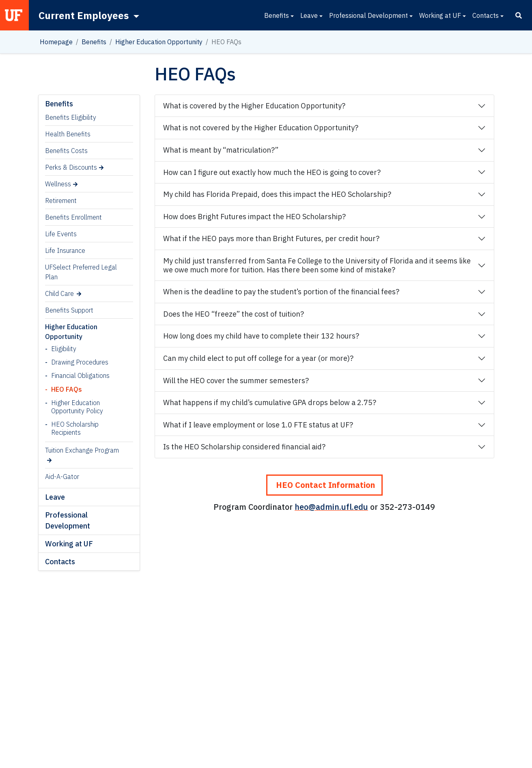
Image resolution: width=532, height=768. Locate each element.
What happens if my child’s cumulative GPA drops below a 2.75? (270, 402)
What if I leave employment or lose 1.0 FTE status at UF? (258, 425)
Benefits (277, 15)
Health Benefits (68, 134)
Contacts (486, 15)
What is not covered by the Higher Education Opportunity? (261, 128)
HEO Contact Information (324, 485)
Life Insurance (65, 250)
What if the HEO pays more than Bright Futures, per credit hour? (271, 238)
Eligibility (64, 349)
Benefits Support (69, 310)
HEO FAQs (67, 389)
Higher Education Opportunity (159, 42)
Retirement (61, 201)
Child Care (59, 293)
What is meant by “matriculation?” (221, 150)
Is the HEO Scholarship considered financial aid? (244, 447)
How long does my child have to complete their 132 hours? (261, 336)
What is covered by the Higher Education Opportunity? (254, 106)
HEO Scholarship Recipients (75, 428)
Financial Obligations (80, 375)
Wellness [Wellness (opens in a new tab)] (58, 184)
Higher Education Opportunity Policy (77, 407)
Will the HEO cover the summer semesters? (236, 381)
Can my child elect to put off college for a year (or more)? (258, 358)
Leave (309, 15)
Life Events (61, 234)
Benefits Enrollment (73, 217)
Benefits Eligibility (71, 117)
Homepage (56, 42)
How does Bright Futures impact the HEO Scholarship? (254, 217)
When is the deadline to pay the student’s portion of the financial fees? (281, 292)
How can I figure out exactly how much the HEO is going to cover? (272, 172)
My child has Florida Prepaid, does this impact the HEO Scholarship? (277, 194)
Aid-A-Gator (62, 477)
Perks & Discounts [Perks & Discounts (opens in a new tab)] (71, 167)
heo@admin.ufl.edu (331, 507)
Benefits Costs (66, 151)
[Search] (519, 15)
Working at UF (440, 15)
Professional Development (368, 15)
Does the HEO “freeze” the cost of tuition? (234, 314)
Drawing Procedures (80, 362)
